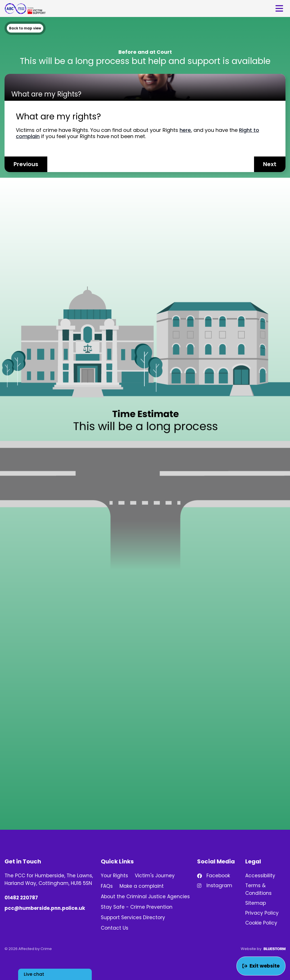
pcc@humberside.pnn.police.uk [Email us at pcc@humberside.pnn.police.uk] (45, 908)
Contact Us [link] (115, 928)
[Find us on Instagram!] (217, 886)
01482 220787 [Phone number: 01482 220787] (21, 898)
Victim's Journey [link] (155, 876)
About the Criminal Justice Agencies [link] (145, 897)
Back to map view (25, 28)
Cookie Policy (261, 923)
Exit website (261, 966)
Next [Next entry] (270, 164)
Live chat (34, 974)
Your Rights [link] (114, 876)
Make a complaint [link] (142, 886)
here (185, 130)
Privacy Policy (262, 913)
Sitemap (256, 903)
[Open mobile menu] (279, 8)
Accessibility (260, 876)
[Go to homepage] (25, 8)
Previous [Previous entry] (26, 164)
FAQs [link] (107, 886)
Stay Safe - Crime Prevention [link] (137, 907)
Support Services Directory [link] (133, 917)
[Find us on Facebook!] (217, 876)
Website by (263, 949)
